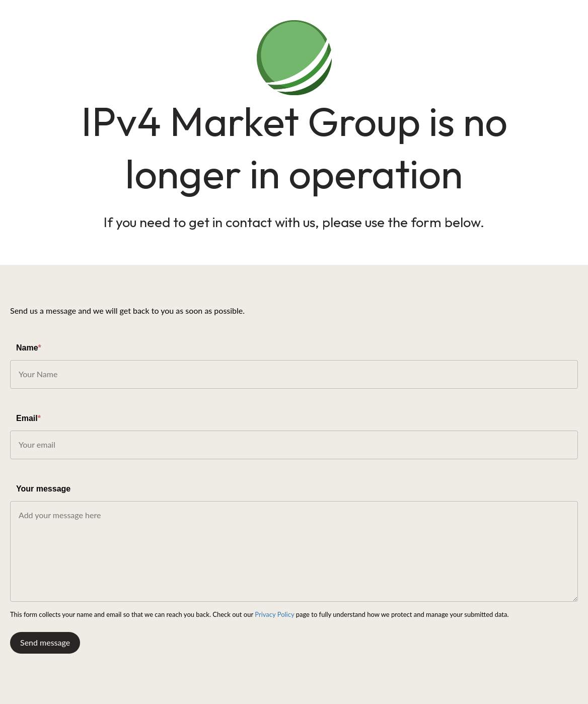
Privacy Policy (274, 614)
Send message (45, 642)
